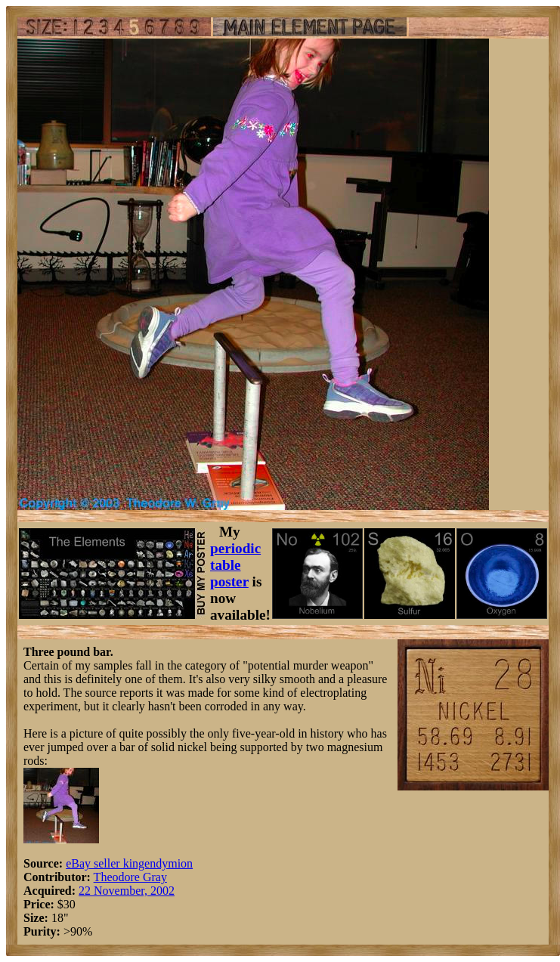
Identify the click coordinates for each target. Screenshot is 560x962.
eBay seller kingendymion (129, 863)
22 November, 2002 (127, 891)
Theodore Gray (130, 877)
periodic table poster (235, 565)
